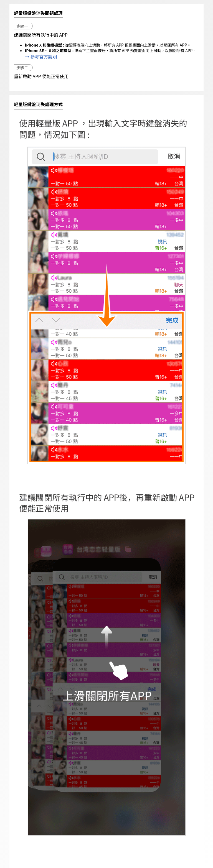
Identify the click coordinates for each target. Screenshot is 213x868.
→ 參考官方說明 (41, 57)
